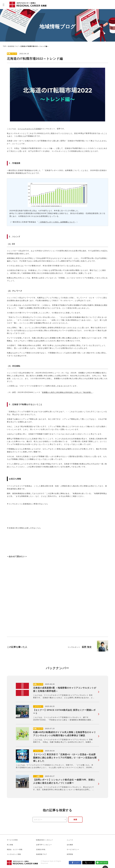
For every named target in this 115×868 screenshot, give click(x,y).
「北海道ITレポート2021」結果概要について (57, 222)
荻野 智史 (87, 647)
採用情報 (70, 854)
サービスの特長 (12, 840)
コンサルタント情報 (14, 854)
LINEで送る (103, 863)
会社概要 (70, 845)
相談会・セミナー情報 (15, 849)
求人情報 (10, 845)
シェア (76, 863)
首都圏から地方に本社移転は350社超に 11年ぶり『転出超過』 (67, 392)
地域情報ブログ (13, 46)
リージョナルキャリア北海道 (29, 129)
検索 (75, 820)
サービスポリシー (73, 849)
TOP (4, 46)
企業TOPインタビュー (44, 845)
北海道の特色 (41, 849)
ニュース (70, 840)
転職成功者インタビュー (45, 840)
